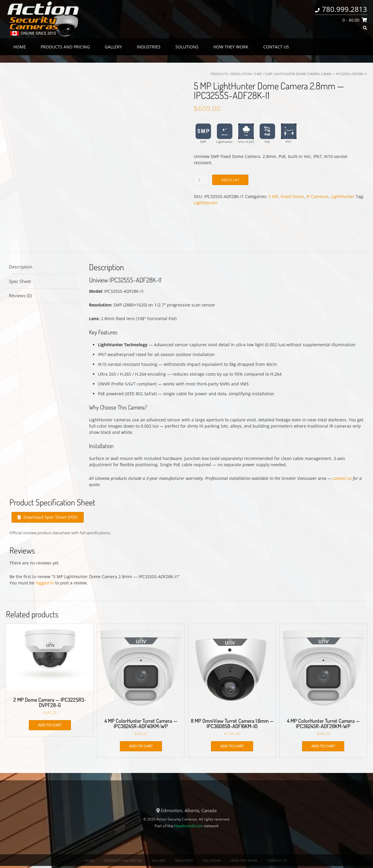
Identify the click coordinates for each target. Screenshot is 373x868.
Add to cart (230, 180)
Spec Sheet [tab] (20, 281)
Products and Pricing (65, 47)
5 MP (258, 74)
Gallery (113, 47)
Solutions (187, 47)
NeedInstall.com (189, 826)
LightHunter (343, 196)
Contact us (276, 47)
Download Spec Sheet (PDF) (48, 517)
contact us (342, 478)
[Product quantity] (201, 180)
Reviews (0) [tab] (20, 295)
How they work (231, 47)
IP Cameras (317, 196)
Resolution (241, 74)
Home (20, 47)
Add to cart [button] (50, 725)
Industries (149, 47)
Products (219, 74)
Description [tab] (21, 267)
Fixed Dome (292, 196)
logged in (45, 583)
